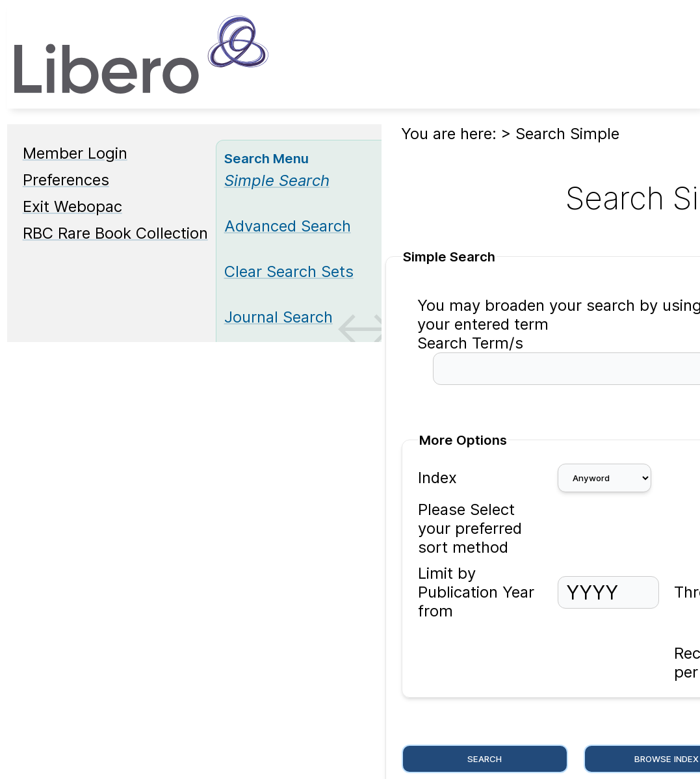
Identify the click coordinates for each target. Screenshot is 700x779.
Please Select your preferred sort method (470, 528)
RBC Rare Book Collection (115, 233)
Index (437, 478)
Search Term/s (470, 343)
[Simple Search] (277, 180)
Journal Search (279, 317)
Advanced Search (288, 226)
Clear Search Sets (289, 271)
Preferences (66, 180)
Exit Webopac (72, 206)
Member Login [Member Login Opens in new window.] (75, 153)
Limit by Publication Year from (476, 592)
